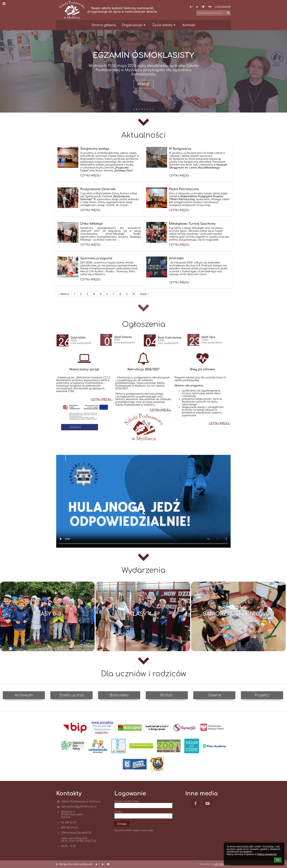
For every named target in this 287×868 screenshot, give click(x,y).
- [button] (197, 7)
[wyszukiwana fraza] (213, 13)
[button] (210, 7)
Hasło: (118, 812)
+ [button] (191, 7)
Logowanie (223, 7)
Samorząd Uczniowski (238, 614)
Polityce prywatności (267, 854)
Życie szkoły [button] (164, 25)
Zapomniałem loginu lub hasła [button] (134, 830)
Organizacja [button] (134, 25)
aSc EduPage (222, 864)
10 (134, 294)
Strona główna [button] (104, 25)
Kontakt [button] (189, 25)
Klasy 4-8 (143, 614)
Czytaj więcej (90, 176)
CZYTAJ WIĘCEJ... (101, 399)
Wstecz (63, 294)
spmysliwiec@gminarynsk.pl (79, 807)
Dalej (145, 294)
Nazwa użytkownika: (127, 801)
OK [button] (278, 860)
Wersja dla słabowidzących (75, 864)
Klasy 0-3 (47, 614)
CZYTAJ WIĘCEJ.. (219, 423)
